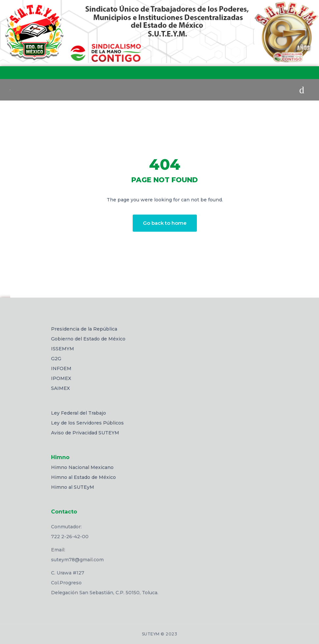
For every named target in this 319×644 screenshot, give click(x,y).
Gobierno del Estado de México (88, 339)
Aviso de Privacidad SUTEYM (85, 433)
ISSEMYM (63, 349)
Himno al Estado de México (83, 477)
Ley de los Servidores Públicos (87, 423)
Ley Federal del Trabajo (79, 413)
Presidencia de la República (84, 329)
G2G (56, 359)
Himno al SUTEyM (73, 487)
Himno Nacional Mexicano (82, 467)
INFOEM (61, 368)
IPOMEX (61, 378)
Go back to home (165, 223)
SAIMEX (60, 388)
